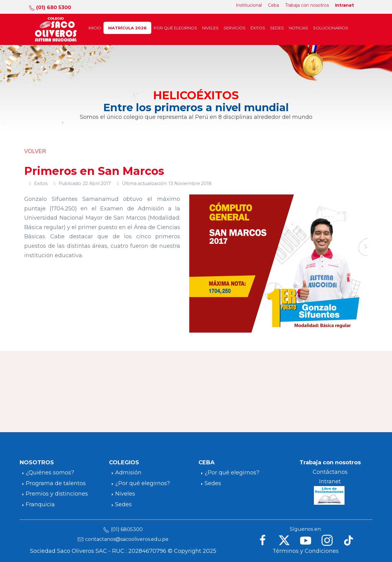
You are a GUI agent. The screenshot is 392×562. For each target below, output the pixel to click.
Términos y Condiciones (306, 551)
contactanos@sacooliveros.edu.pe (127, 539)
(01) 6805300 (127, 529)
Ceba (273, 5)
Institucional (249, 5)
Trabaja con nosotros (307, 5)
